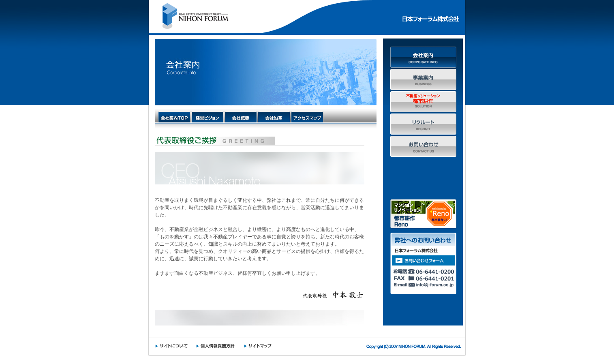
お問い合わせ (423, 146)
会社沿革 (274, 117)
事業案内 (423, 79)
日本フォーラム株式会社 (429, 17)
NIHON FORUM (193, 17)
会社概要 (241, 117)
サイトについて (174, 346)
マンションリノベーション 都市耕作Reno (423, 214)
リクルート (423, 124)
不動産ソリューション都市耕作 (423, 102)
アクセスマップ (307, 117)
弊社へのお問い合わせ (423, 263)
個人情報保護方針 (218, 346)
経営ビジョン (208, 117)
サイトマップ (260, 346)
